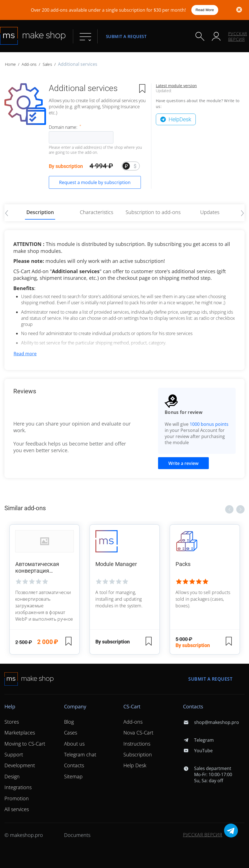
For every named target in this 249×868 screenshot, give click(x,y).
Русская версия (238, 36)
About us (74, 744)
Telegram (198, 740)
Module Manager (116, 564)
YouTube (198, 751)
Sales (47, 64)
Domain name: (64, 127)
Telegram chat (80, 754)
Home (10, 64)
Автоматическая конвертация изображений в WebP (43, 567)
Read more (25, 354)
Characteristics (96, 212)
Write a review (183, 463)
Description (40, 212)
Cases (71, 733)
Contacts (74, 765)
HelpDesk (180, 119)
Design (12, 776)
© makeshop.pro (24, 835)
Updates (210, 212)
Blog (69, 722)
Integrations (18, 787)
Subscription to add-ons (153, 212)
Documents (77, 835)
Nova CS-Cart (138, 733)
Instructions (137, 744)
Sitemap (73, 776)
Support (14, 754)
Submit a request (126, 36)
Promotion (17, 798)
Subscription (138, 754)
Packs (183, 564)
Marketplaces (20, 733)
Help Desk (135, 765)
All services (17, 809)
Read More (205, 10)
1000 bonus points (209, 424)
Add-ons (29, 64)
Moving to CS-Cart (25, 744)
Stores (12, 722)
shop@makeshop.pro (211, 722)
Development (20, 765)
